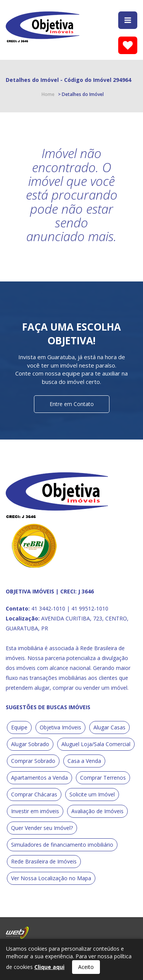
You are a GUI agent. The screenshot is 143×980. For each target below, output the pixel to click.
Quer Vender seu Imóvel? (42, 828)
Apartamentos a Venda (39, 778)
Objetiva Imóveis (60, 727)
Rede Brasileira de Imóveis (44, 861)
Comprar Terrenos (103, 778)
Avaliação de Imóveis (97, 811)
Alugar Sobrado (30, 744)
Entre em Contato (72, 404)
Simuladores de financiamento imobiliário (62, 845)
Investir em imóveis (35, 811)
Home (48, 94)
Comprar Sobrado (33, 761)
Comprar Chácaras (34, 794)
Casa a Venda (84, 761)
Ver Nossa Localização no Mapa (51, 878)
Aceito (86, 967)
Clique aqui (49, 967)
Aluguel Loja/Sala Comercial (96, 744)
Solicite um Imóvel (92, 794)
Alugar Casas (109, 727)
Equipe (19, 727)
